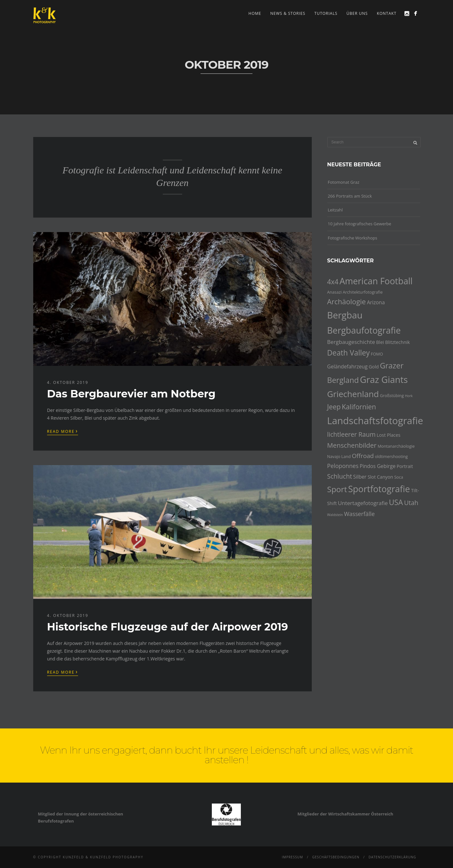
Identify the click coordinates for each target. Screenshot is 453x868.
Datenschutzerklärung (392, 857)
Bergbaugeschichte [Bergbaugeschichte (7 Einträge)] (351, 342)
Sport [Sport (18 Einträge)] (337, 489)
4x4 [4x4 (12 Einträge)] (333, 282)
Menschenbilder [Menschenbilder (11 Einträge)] (352, 445)
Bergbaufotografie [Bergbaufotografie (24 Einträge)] (364, 330)
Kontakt (387, 13)
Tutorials (326, 13)
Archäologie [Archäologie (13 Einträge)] (347, 302)
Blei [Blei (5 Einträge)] (380, 342)
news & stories (288, 13)
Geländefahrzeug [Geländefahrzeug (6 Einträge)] (348, 366)
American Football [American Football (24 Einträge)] (376, 281)
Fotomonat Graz (344, 182)
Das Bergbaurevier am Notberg (131, 394)
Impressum (292, 857)
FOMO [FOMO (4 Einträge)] (377, 354)
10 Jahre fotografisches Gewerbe (360, 224)
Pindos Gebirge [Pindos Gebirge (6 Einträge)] (377, 466)
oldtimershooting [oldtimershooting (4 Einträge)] (391, 456)
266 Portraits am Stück (350, 196)
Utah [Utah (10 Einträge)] (411, 503)
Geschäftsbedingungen (336, 857)
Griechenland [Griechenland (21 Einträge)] (353, 394)
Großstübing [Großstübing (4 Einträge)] (392, 395)
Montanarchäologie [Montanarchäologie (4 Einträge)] (396, 446)
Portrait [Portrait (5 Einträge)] (405, 466)
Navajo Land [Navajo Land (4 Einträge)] (339, 456)
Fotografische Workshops (353, 238)
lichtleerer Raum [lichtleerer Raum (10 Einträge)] (351, 434)
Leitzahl (335, 210)
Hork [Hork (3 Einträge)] (409, 396)
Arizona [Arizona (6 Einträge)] (376, 302)
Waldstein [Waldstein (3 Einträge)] (335, 515)
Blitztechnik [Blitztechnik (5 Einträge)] (397, 342)
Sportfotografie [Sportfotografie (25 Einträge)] (379, 489)
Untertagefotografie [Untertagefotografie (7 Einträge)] (363, 503)
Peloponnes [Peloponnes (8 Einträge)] (343, 466)
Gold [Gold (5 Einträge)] (374, 367)
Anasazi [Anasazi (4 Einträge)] (335, 292)
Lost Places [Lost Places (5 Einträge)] (389, 435)
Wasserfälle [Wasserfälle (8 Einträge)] (359, 514)
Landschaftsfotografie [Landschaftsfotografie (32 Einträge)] (375, 421)
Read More (63, 431)
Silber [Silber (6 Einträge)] (360, 477)
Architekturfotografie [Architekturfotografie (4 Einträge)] (363, 292)
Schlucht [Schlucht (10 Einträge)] (340, 476)
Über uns (357, 13)
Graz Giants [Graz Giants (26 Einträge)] (384, 380)
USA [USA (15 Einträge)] (396, 502)
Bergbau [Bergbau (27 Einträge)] (345, 315)
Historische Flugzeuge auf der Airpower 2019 (168, 627)
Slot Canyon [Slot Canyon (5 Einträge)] (380, 477)
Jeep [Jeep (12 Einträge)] (334, 407)
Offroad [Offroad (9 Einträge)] (363, 456)
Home (255, 13)
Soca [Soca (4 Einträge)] (399, 477)
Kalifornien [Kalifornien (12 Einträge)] (359, 407)
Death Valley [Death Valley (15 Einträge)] (349, 353)
